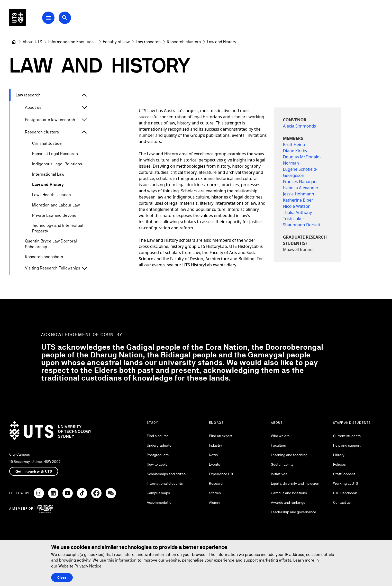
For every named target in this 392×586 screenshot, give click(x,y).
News (213, 455)
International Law (48, 174)
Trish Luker (294, 219)
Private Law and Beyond (54, 215)
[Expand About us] (84, 107)
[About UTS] (32, 42)
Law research (28, 95)
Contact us (342, 502)
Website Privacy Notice (80, 566)
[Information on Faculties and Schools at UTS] (72, 42)
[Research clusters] (184, 42)
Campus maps (158, 493)
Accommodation (160, 502)
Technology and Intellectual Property (58, 228)
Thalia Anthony (298, 212)
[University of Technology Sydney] (14, 42)
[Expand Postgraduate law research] (84, 120)
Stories (215, 493)
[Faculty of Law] (116, 42)
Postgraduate (158, 455)
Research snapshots (44, 257)
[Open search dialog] (69, 19)
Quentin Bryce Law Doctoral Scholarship (51, 244)
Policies (339, 464)
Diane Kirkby (295, 151)
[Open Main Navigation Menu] (52, 19)
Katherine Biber (298, 200)
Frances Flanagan (300, 182)
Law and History (48, 184)
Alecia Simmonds (299, 126)
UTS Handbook (345, 493)
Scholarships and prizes (166, 474)
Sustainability (282, 464)
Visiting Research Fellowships (53, 268)
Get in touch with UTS (34, 471)
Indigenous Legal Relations (57, 164)
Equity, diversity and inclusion (295, 483)
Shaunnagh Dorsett (302, 225)
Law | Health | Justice (52, 195)
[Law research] (148, 42)
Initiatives (279, 474)
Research (217, 483)
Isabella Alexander (301, 188)
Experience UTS (222, 474)
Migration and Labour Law (56, 205)
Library (339, 455)
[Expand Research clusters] (84, 132)
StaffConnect (344, 474)
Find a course (158, 436)
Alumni (215, 502)
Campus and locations (289, 493)
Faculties (278, 445)
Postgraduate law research (50, 120)
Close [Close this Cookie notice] (62, 578)
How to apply (157, 464)
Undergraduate (159, 445)
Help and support (347, 445)
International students (165, 483)
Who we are (280, 436)
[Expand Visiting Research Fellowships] (84, 268)
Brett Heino (294, 145)
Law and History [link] (222, 42)
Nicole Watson (297, 206)
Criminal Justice (47, 143)
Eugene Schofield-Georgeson (300, 172)
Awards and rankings (288, 502)
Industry (216, 445)
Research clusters (42, 132)
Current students (347, 436)
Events (215, 464)
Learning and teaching (289, 455)
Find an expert (221, 436)
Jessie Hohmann (299, 194)
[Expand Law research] (84, 95)
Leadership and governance (294, 512)
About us (33, 107)
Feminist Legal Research (55, 154)
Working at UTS (346, 483)
